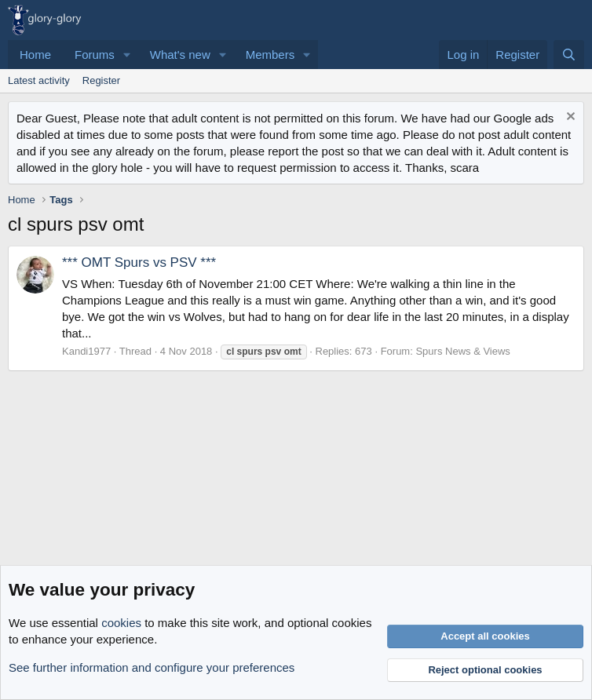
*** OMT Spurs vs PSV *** (139, 262)
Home (35, 55)
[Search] (569, 55)
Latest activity (39, 80)
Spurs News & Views (462, 351)
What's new (180, 55)
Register (101, 80)
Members (270, 55)
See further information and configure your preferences (152, 667)
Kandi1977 (86, 351)
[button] (127, 55)
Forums (95, 55)
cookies (121, 623)
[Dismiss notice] (569, 118)
